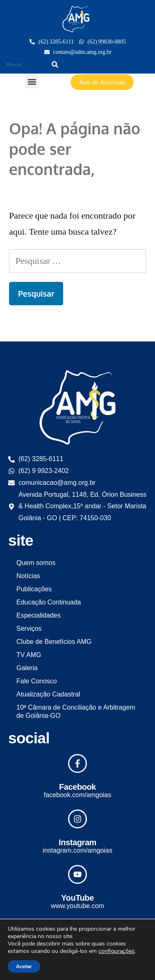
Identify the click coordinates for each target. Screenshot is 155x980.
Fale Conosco (37, 681)
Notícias (28, 576)
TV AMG (29, 655)
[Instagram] (77, 819)
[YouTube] (77, 874)
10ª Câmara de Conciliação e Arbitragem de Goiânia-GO (76, 711)
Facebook (77, 787)
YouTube (77, 898)
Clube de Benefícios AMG (54, 642)
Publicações (34, 589)
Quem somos (36, 563)
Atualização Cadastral (48, 694)
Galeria (27, 668)
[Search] (55, 65)
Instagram (77, 842)
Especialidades (39, 615)
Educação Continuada (49, 602)
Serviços (29, 628)
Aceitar (24, 966)
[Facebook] (77, 763)
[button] (32, 82)
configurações (116, 951)
